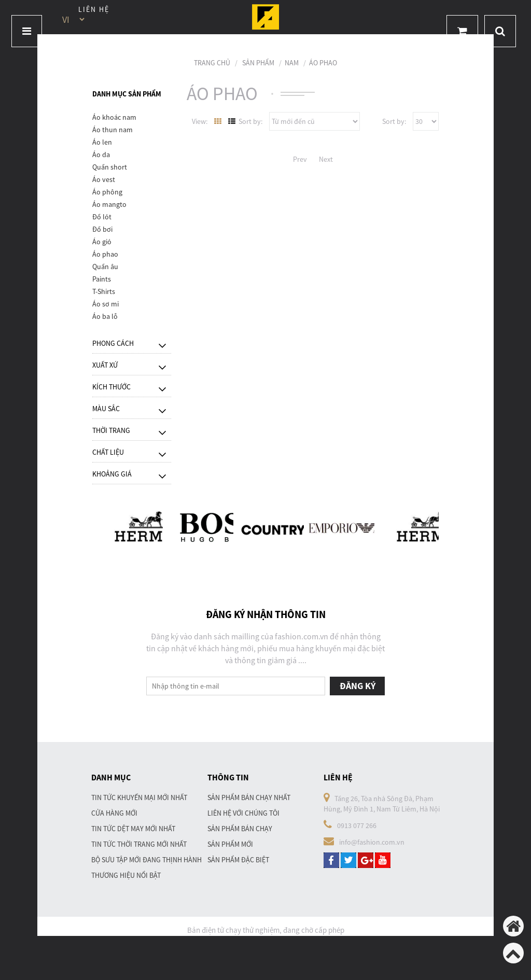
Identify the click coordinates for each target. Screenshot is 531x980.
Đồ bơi (102, 229)
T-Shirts (104, 291)
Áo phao (323, 63)
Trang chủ (212, 63)
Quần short (110, 167)
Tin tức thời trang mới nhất (139, 844)
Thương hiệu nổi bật (126, 875)
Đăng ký (358, 686)
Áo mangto (109, 204)
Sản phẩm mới (230, 844)
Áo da (101, 155)
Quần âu (105, 267)
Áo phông (107, 192)
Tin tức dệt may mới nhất (133, 829)
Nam (292, 63)
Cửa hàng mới (114, 813)
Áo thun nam (113, 130)
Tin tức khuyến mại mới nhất (139, 797)
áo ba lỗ (105, 316)
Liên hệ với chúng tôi (243, 813)
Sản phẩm (258, 63)
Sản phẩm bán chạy (240, 829)
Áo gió (102, 242)
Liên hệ (94, 9)
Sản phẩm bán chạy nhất (249, 797)
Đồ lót (102, 217)
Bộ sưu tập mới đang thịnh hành (146, 860)
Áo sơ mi (106, 304)
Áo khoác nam (114, 117)
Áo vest (104, 179)
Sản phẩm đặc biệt (238, 860)
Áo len (102, 142)
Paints (102, 279)
